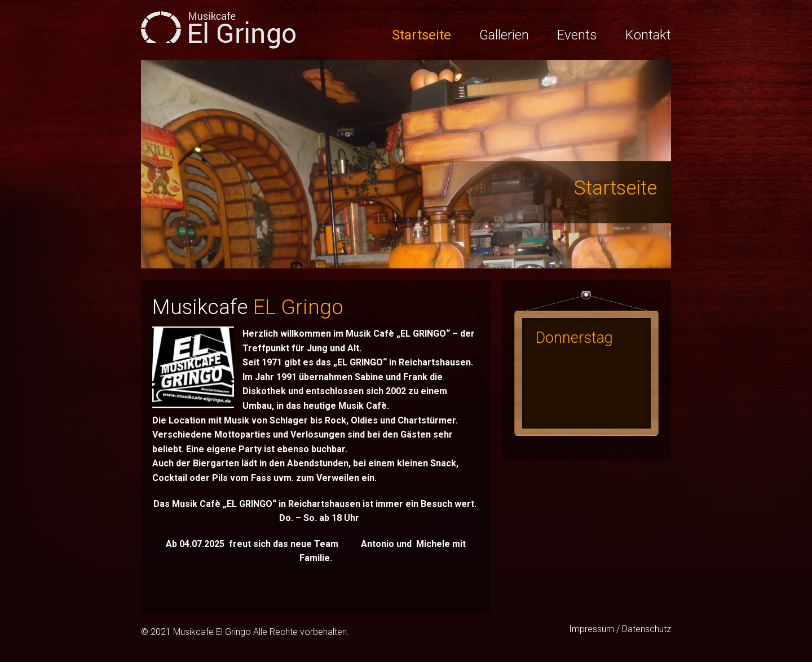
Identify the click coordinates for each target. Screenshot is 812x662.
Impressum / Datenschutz (620, 629)
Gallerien (504, 35)
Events (577, 35)
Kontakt (648, 35)
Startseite (422, 35)
